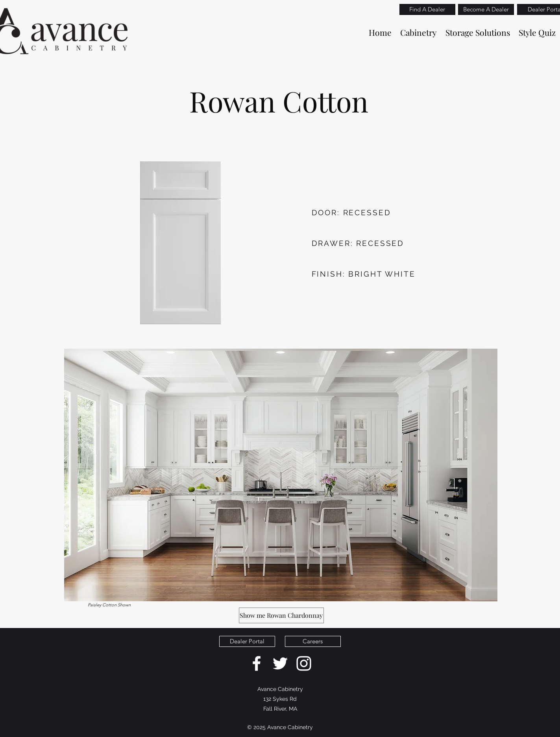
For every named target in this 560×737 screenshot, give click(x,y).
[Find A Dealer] (427, 9)
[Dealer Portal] (247, 641)
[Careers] (313, 641)
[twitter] (280, 663)
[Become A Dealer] (486, 9)
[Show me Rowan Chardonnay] (281, 615)
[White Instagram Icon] (304, 663)
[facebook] (257, 663)
